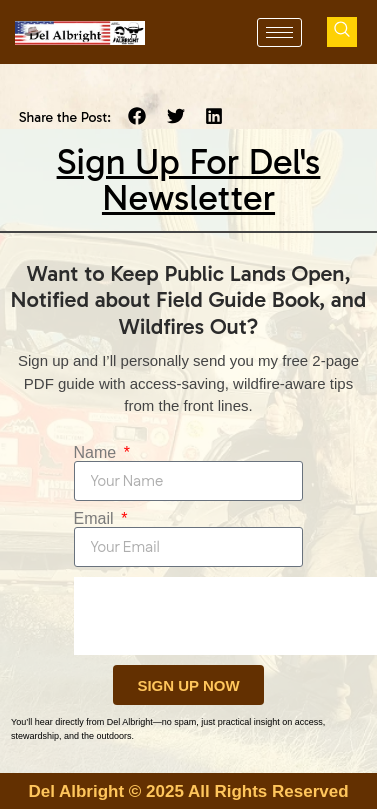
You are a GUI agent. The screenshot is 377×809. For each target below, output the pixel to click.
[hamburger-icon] (279, 32)
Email (96, 519)
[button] (137, 116)
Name (97, 453)
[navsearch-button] (342, 32)
